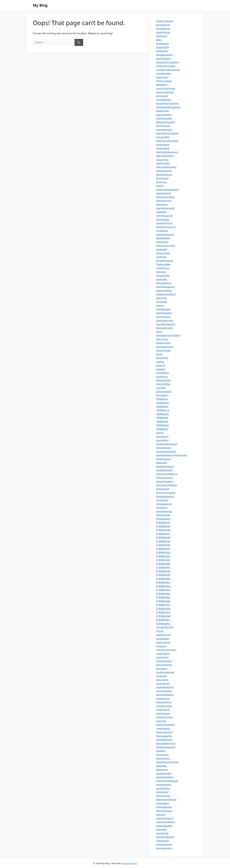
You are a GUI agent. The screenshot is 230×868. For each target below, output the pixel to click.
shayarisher (163, 275)
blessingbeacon (165, 496)
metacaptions (164, 807)
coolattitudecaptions (168, 70)
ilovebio (161, 369)
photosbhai (163, 148)
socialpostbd (163, 73)
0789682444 (163, 560)
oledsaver (162, 463)
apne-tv (160, 365)
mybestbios (163, 653)
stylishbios (162, 242)
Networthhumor (166, 122)
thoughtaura (163, 448)
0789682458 (163, 609)
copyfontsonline (165, 822)
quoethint (162, 377)
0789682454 (163, 594)
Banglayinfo (163, 25)
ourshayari (162, 436)
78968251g (163, 410)
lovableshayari (165, 470)
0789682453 (163, 590)
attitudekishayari (166, 743)
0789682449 (163, 575)
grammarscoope (166, 492)
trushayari (162, 231)
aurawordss (163, 788)
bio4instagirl (163, 317)
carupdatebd (164, 100)
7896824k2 (162, 425)
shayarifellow (164, 290)
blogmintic (162, 358)
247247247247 (165, 627)
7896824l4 (162, 429)
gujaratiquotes (165, 320)
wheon (160, 305)
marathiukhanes (166, 245)
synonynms (163, 758)
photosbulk (163, 144)
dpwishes (162, 279)
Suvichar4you (164, 691)
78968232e (162, 403)
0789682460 (163, 616)
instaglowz (162, 792)
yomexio (161, 272)
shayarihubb (163, 350)
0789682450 (163, 579)
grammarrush (164, 223)
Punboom (162, 507)
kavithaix (161, 257)
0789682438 (163, 537)
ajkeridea (161, 298)
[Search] (79, 42)
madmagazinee (165, 672)
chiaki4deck (163, 710)
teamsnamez (164, 193)
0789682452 (163, 586)
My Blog (40, 5)
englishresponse (166, 747)
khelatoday (163, 43)
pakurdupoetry (165, 156)
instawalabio (163, 309)
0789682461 (163, 620)
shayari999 (162, 47)
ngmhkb (161, 388)
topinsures (162, 77)
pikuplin (161, 751)
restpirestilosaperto (168, 62)
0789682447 (163, 567)
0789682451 (163, 582)
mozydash (162, 51)
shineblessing (164, 130)
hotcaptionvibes (165, 197)
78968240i (162, 418)
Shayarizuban (164, 81)
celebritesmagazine (167, 189)
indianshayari (164, 171)
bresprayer (162, 178)
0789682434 (163, 522)
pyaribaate (162, 440)
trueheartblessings (167, 781)
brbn (159, 40)
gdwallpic (162, 766)
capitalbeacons (165, 687)
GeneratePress (129, 863)
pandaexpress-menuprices (172, 455)
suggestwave (164, 773)
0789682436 (163, 530)
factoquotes (163, 253)
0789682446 (163, 564)
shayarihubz (163, 796)
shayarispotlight (166, 725)
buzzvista (161, 182)
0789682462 (163, 624)
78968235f (162, 406)
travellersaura (164, 706)
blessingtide (163, 515)
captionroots (163, 635)
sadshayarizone (165, 234)
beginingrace (164, 201)
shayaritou (162, 159)
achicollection (164, 661)
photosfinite (163, 32)
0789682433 (163, 519)
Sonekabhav (163, 28)
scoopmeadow (165, 777)
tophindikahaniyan (167, 152)
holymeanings (164, 478)
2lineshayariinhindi (167, 762)
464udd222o (163, 380)
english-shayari (165, 21)
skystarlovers (164, 784)
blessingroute (164, 174)
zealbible (161, 212)
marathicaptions (166, 324)
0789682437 (163, 534)
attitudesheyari (165, 695)
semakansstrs (164, 848)
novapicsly (162, 500)
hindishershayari (166, 66)
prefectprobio (164, 118)
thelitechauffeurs (166, 294)
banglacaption (164, 55)
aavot (159, 332)
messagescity (164, 504)
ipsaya (160, 186)
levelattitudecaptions (168, 107)
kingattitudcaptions (167, 103)
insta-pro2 (162, 339)
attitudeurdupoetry (167, 141)
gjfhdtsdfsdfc (164, 392)
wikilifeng (162, 85)
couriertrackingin (166, 451)
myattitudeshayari (167, 444)
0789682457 (163, 605)
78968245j (162, 421)
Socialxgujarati (165, 260)
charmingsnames (166, 650)
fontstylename (165, 328)
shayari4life (163, 137)
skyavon (161, 814)
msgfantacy (163, 268)
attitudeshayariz (166, 287)
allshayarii (162, 96)
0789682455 (163, 597)
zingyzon (161, 646)
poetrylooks (163, 683)
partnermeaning (166, 227)
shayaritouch (164, 459)
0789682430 (163, 545)
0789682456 (163, 601)
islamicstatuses (165, 92)
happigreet (163, 111)
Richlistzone (163, 126)
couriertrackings (166, 88)
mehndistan (163, 713)
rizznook (161, 721)
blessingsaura (164, 811)
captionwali (163, 163)
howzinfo (161, 676)
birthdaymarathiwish (168, 335)
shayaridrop (163, 642)
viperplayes (163, 219)
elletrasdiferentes (166, 167)
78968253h (163, 414)
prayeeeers (163, 803)
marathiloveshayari (167, 133)
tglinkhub (162, 36)
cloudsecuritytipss (167, 485)
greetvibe (162, 249)
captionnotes (164, 115)
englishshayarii (165, 466)
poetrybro (162, 204)
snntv (159, 354)
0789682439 (163, 541)
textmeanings (164, 511)
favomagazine (164, 732)
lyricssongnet (164, 665)
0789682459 (163, 612)
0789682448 (163, 571)
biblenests (162, 769)
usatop (160, 362)
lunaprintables (165, 481)
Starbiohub (163, 489)
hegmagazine (164, 736)
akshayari (162, 668)
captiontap (162, 841)
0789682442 (163, 552)
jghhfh (160, 433)
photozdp (162, 302)
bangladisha (163, 58)
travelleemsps (164, 740)
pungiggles (163, 639)
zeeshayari (162, 657)
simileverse (163, 698)
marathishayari (165, 818)
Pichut (160, 631)
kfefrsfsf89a (163, 384)
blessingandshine (166, 799)
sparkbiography (165, 208)
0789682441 (163, 549)
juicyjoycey (162, 680)
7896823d (162, 399)
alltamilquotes (164, 717)
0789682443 (163, 556)
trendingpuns (164, 844)
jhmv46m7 (162, 395)
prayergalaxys (164, 826)
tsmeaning (162, 754)
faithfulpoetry (164, 313)
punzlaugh (162, 833)
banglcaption (164, 283)
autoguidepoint (165, 837)
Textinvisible (163, 264)
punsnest (161, 829)
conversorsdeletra (167, 474)
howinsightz (163, 728)
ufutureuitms (164, 702)
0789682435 (163, 526)
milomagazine (164, 216)
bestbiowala (163, 238)
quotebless (163, 373)
